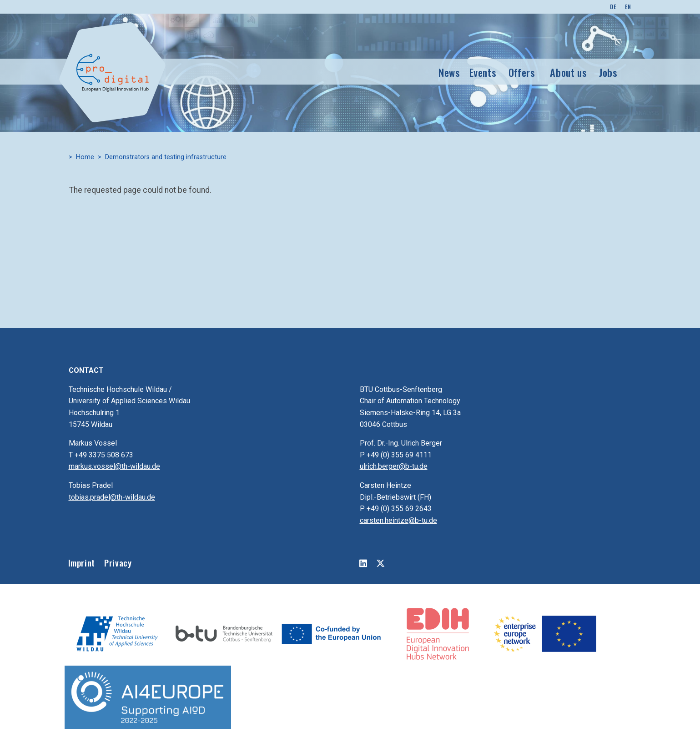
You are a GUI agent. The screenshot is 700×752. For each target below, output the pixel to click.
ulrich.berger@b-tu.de (394, 466)
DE (613, 7)
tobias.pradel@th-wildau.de (112, 497)
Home (85, 157)
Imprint (82, 563)
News (449, 72)
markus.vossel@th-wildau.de (114, 466)
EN (628, 7)
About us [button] (568, 72)
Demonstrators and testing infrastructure (166, 157)
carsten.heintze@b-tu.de (398, 520)
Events (483, 72)
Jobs (608, 72)
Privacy (118, 563)
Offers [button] (522, 72)
